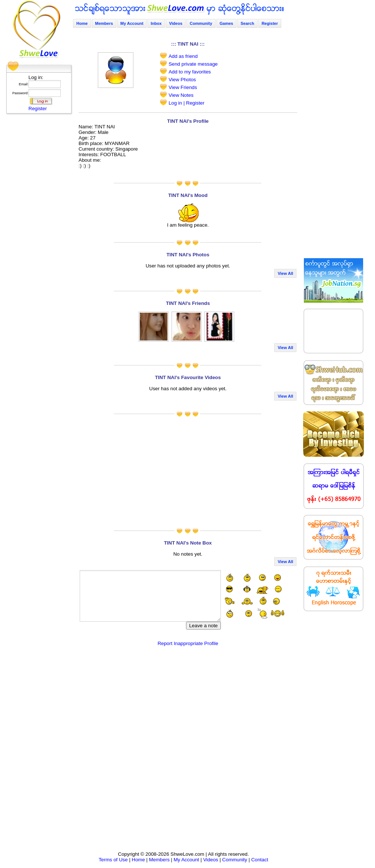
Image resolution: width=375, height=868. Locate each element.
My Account (132, 23)
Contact (260, 860)
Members (104, 23)
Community (201, 23)
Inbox (156, 23)
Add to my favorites (190, 72)
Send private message (193, 64)
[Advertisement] (37, 228)
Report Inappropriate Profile (188, 643)
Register (38, 108)
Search (247, 23)
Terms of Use (113, 860)
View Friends (183, 87)
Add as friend (183, 56)
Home (82, 23)
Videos (176, 23)
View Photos (182, 80)
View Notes (181, 95)
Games (227, 23)
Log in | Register (187, 103)
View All (285, 273)
